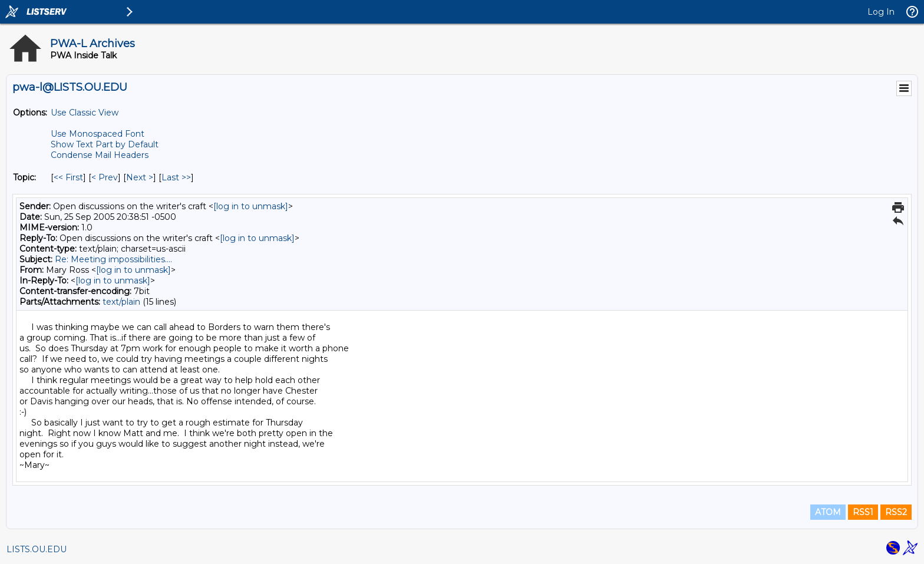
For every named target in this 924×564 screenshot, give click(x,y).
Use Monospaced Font (98, 134)
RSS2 (896, 512)
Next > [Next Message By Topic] (140, 177)
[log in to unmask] (251, 206)
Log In (881, 12)
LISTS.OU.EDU (37, 549)
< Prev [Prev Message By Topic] (105, 177)
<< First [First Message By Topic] (68, 177)
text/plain (121, 302)
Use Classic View (85, 113)
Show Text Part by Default (105, 144)
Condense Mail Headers (100, 155)
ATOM (828, 512)
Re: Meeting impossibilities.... (113, 259)
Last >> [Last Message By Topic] (176, 177)
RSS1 (863, 512)
